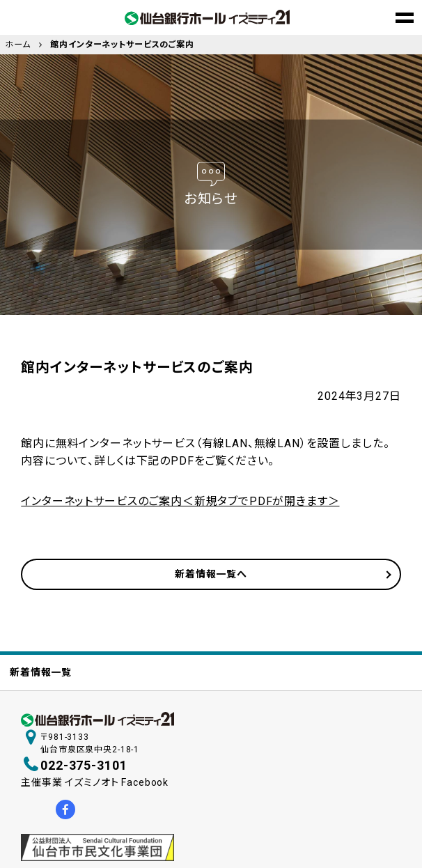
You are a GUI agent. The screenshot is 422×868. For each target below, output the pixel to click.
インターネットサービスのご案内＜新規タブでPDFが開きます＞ (180, 501)
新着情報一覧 (41, 672)
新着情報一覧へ (211, 574)
